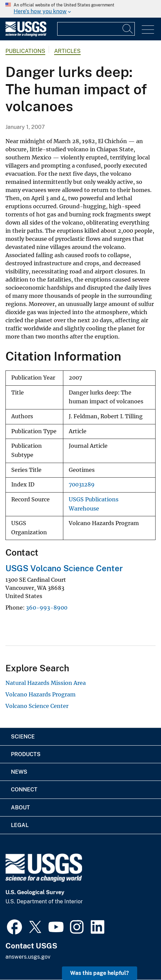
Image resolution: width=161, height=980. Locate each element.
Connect (24, 790)
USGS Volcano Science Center (64, 568)
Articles (67, 51)
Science (23, 737)
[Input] (96, 29)
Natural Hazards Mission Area (46, 683)
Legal (20, 825)
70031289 (82, 485)
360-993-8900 (47, 608)
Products (26, 754)
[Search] (128, 29)
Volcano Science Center (37, 706)
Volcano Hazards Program (41, 694)
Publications (25, 51)
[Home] (26, 35)
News (19, 772)
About (20, 808)
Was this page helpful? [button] (100, 973)
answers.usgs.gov (28, 957)
